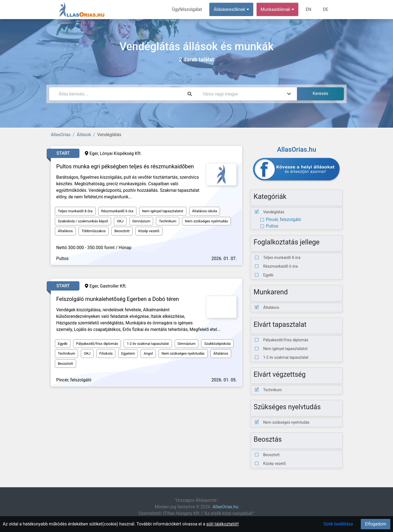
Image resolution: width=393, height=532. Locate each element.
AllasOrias (61, 135)
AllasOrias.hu (225, 507)
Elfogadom (376, 524)
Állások (84, 135)
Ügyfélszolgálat (187, 9)
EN (309, 9)
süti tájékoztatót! (223, 524)
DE (326, 9)
